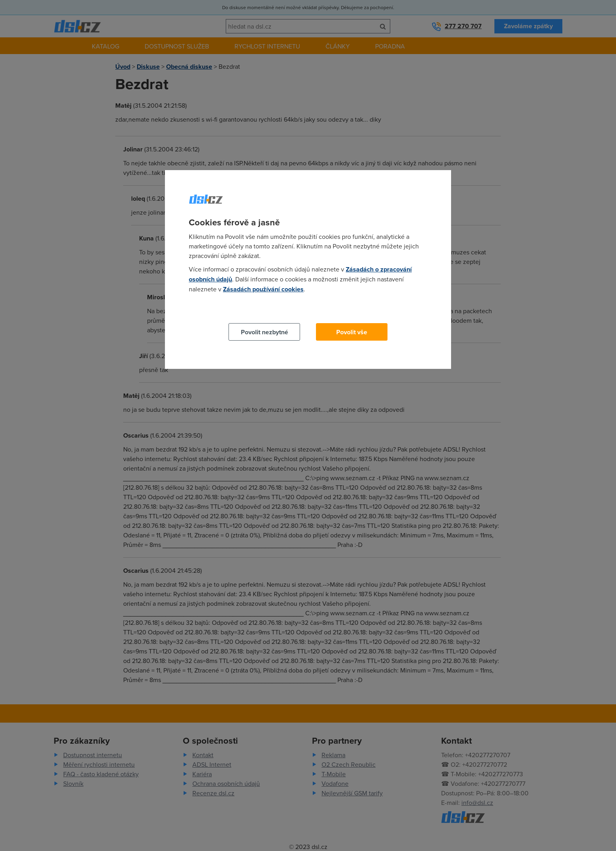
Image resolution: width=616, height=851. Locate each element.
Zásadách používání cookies (263, 289)
